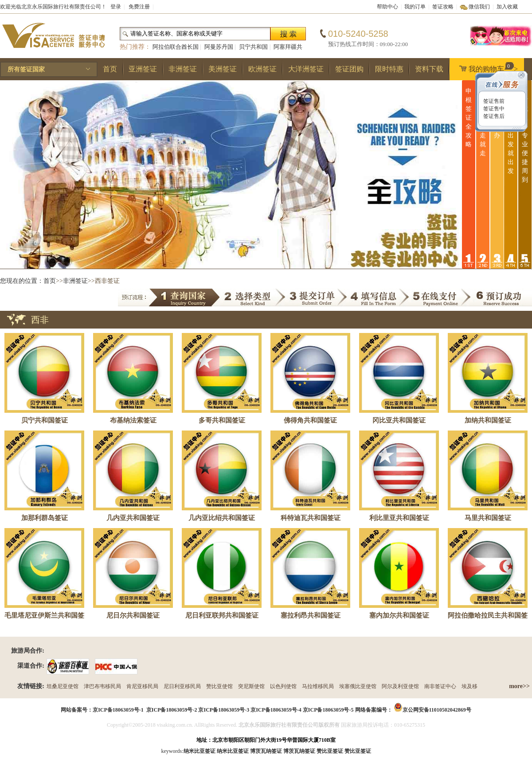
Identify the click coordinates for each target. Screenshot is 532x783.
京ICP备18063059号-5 (328, 710)
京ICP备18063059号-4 (276, 710)
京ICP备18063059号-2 (172, 710)
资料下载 (429, 69)
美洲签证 (223, 69)
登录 (116, 7)
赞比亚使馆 (219, 686)
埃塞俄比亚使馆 (358, 686)
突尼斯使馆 (251, 686)
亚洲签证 (143, 69)
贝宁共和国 (253, 47)
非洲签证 (183, 69)
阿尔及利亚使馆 (400, 686)
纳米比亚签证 (233, 751)
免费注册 (139, 7)
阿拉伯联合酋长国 (176, 47)
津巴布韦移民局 (102, 686)
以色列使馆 (283, 686)
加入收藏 (507, 7)
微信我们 (479, 7)
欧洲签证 (262, 69)
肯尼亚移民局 (142, 686)
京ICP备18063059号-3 (224, 710)
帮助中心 (387, 7)
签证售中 (493, 109)
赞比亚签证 (358, 751)
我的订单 (415, 7)
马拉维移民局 (318, 686)
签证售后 (493, 116)
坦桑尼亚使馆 (63, 686)
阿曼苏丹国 (219, 47)
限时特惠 (389, 69)
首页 (110, 69)
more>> (519, 686)
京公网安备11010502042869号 (437, 710)
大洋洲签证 (306, 69)
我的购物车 (486, 68)
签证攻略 (443, 7)
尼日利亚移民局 (182, 686)
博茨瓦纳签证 (299, 751)
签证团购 (349, 69)
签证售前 (493, 101)
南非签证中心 (440, 686)
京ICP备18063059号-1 (118, 710)
